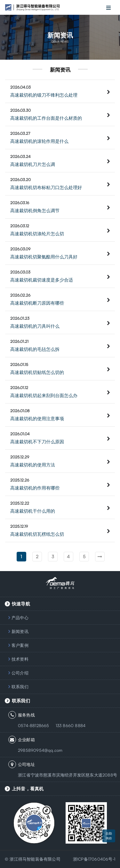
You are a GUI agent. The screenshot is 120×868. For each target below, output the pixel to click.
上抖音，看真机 (28, 789)
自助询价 (109, 836)
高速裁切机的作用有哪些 (35, 488)
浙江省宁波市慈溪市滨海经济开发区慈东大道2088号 (68, 775)
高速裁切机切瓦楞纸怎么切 (37, 534)
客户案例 (20, 645)
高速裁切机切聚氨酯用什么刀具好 (44, 257)
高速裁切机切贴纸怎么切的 (37, 372)
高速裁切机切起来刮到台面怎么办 (44, 395)
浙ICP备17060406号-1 (94, 859)
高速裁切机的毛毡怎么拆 (35, 349)
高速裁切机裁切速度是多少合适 (42, 280)
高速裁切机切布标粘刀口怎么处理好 (46, 187)
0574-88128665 (34, 725)
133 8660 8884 (71, 725)
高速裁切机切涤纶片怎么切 (37, 234)
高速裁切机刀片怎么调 (33, 164)
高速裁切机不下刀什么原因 (37, 442)
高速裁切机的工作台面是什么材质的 (46, 118)
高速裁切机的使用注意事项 (37, 418)
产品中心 (20, 618)
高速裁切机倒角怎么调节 (35, 210)
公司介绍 (20, 673)
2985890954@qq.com (40, 750)
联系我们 (20, 687)
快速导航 (21, 604)
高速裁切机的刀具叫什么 (35, 326)
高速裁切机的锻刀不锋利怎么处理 (44, 95)
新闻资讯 (20, 631)
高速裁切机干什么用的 (33, 511)
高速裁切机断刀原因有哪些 (37, 303)
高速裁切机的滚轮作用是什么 (39, 141)
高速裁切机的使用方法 (33, 465)
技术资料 (20, 659)
